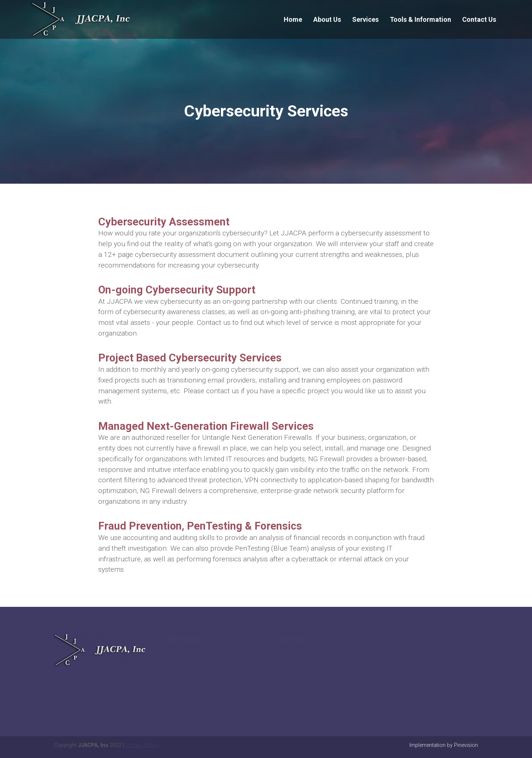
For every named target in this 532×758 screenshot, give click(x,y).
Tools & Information (210, 688)
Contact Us (197, 710)
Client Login (198, 699)
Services (193, 678)
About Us (194, 667)
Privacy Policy (142, 745)
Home (189, 657)
